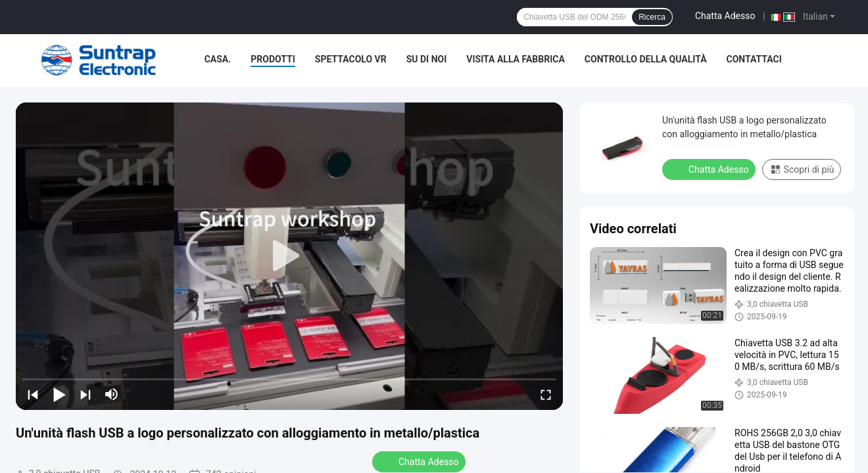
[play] (289, 256)
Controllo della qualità (646, 59)
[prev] (33, 394)
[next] (85, 394)
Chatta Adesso (725, 16)
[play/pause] (59, 394)
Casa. (218, 59)
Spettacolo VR (351, 59)
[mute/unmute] (112, 394)
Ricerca (652, 17)
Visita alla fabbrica (515, 59)
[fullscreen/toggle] (546, 394)
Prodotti (273, 59)
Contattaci (754, 59)
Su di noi (427, 59)
